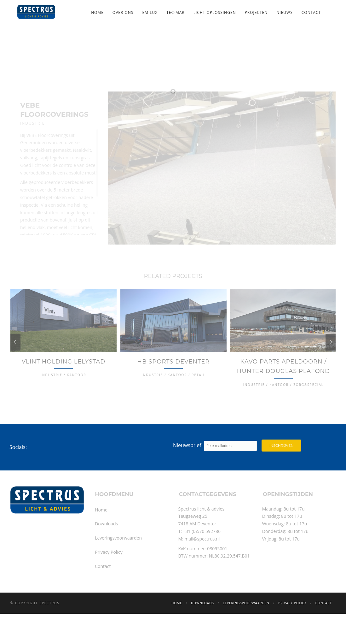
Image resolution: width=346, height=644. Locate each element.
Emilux (150, 12)
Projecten (256, 12)
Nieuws (284, 12)
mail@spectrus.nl (202, 565)
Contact (311, 12)
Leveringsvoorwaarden (118, 565)
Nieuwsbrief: (215, 472)
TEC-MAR (175, 12)
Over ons (123, 12)
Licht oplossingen (215, 12)
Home (97, 12)
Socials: (18, 474)
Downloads (106, 550)
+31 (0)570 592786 (202, 558)
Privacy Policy (109, 579)
